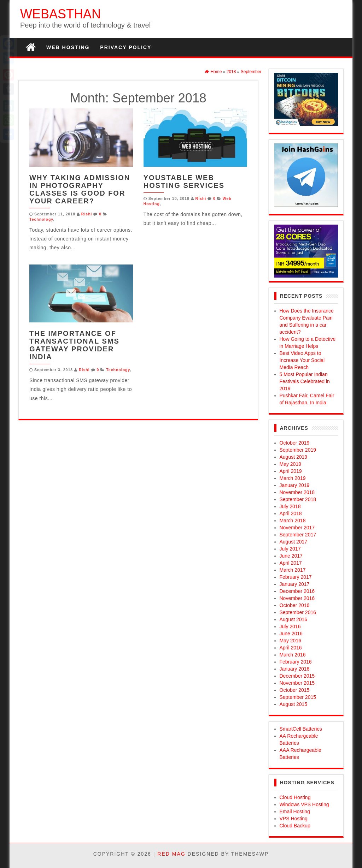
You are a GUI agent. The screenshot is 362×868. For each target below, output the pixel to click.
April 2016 (291, 648)
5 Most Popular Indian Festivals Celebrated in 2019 (305, 381)
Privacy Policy (126, 47)
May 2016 (290, 641)
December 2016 (297, 591)
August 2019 (294, 457)
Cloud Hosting (295, 797)
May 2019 (290, 464)
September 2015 (298, 697)
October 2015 (295, 690)
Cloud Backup (295, 826)
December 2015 (297, 676)
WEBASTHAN (60, 14)
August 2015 (294, 704)
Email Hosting (295, 811)
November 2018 (297, 492)
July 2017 (290, 549)
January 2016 (295, 669)
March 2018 (293, 521)
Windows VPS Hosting (304, 804)
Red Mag (171, 854)
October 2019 (295, 443)
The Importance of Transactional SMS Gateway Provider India (74, 345)
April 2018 (291, 513)
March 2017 (293, 570)
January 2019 (295, 485)
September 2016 (298, 612)
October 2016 (295, 605)
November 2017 (297, 528)
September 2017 (298, 535)
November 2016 (297, 598)
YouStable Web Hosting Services (184, 182)
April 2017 (291, 563)
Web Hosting (68, 47)
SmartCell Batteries (301, 729)
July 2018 (290, 506)
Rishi (87, 214)
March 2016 (293, 655)
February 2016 (296, 662)
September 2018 (298, 499)
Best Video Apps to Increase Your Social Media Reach (302, 360)
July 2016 (290, 626)
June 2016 (291, 634)
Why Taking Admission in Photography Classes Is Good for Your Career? (80, 189)
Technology (41, 219)
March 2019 (293, 478)
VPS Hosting (294, 819)
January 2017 (295, 584)
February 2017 (296, 577)
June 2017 (291, 556)
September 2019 (298, 450)
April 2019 (291, 471)
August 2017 (294, 542)
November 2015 (297, 683)
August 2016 (294, 619)
